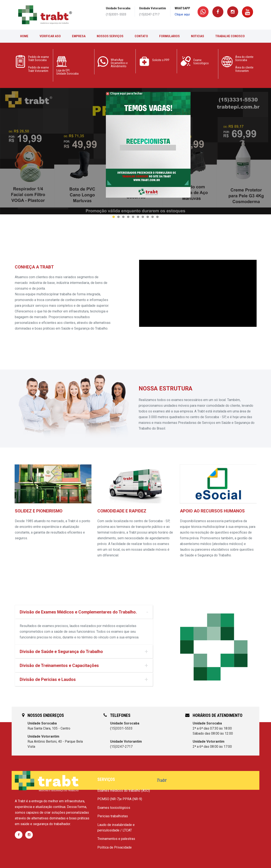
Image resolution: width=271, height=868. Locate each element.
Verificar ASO (50, 36)
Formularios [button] (169, 36)
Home (24, 36)
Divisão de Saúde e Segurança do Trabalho (61, 652)
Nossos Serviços (110, 36)
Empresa (79, 36)
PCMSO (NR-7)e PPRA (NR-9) (120, 799)
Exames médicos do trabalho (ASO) (124, 791)
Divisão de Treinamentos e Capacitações (59, 665)
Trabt (161, 780)
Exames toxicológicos (114, 808)
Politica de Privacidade (115, 847)
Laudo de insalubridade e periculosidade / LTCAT (116, 828)
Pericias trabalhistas (113, 816)
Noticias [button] (198, 36)
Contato (141, 36)
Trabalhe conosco (230, 36)
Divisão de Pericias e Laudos (48, 679)
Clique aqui (182, 14)
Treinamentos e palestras (116, 839)
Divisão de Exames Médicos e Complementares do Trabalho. (78, 612)
